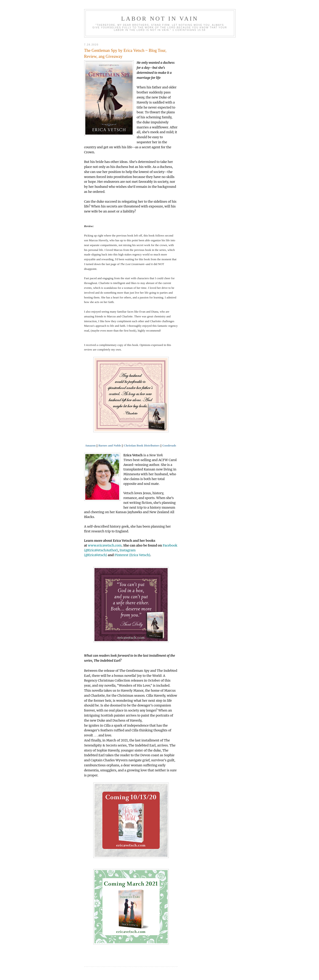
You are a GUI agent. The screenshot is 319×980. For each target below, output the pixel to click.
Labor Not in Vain (160, 19)
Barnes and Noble (110, 445)
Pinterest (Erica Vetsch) (132, 555)
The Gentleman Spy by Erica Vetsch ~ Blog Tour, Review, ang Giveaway (125, 53)
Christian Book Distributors (142, 445)
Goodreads (170, 445)
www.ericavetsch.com (105, 545)
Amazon (90, 445)
